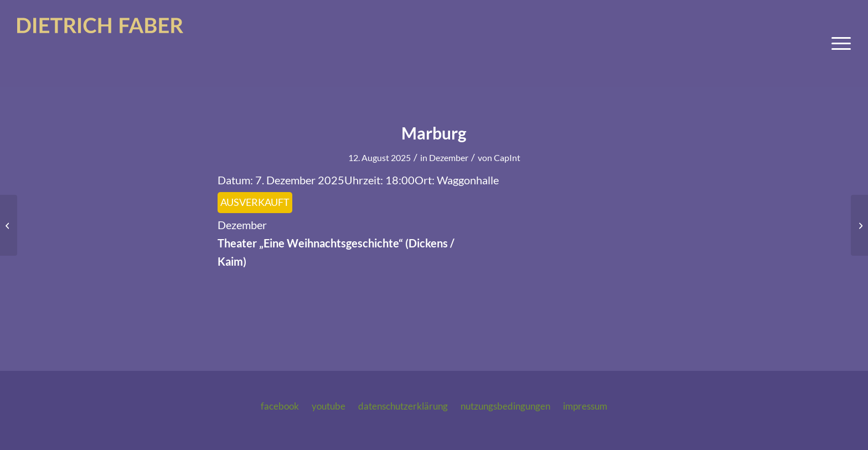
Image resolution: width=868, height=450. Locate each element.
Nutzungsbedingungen (505, 406)
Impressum (585, 406)
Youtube (329, 406)
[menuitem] (838, 43)
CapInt (507, 157)
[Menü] (838, 43)
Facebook (280, 406)
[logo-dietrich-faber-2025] (100, 43)
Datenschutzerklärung (403, 406)
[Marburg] (9, 225)
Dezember (449, 157)
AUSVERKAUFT (255, 202)
